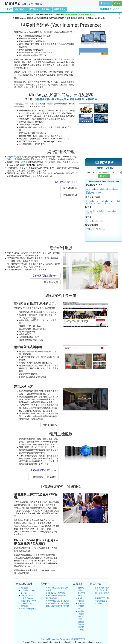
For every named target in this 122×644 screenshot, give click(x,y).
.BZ (104, 229)
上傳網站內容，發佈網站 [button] (43, 477)
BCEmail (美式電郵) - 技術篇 (57, 606)
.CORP (98, 193)
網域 (23, 162)
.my (87, 203)
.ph (95, 203)
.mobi (116, 189)
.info (101, 189)
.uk (91, 213)
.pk (99, 203)
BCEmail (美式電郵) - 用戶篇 (57, 601)
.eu (87, 211)
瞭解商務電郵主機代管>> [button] (45, 276)
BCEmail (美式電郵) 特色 (56, 596)
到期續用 (25, 588)
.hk (102, 201)
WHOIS (116, 9)
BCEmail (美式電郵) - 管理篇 (57, 603)
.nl (88, 213)
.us (87, 221)
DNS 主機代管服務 (29, 609)
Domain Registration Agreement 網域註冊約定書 (63, 639)
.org (97, 189)
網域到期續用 (106, 9)
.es (109, 211)
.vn (109, 203)
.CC (87, 229)
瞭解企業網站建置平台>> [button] (43, 470)
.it (115, 211)
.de (101, 211)
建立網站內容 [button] (70, 195)
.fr (112, 211)
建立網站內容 (59, 99)
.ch (98, 211)
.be (94, 211)
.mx (95, 221)
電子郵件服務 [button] (70, 188)
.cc (94, 201)
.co (98, 221)
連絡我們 (105, 3)
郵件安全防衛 (51, 598)
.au (91, 201)
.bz (102, 221)
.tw (87, 201)
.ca (91, 221)
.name (111, 189)
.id (105, 201)
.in (108, 201)
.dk (105, 211)
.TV (95, 229)
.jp (111, 201)
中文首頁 (8, 9)
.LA (91, 229)
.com (88, 189)
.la (118, 201)
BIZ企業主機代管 (82, 606)
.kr (115, 201)
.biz (105, 189)
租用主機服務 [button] (50, 425)
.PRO (92, 193)
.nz (91, 203)
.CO (100, 229)
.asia (88, 191)
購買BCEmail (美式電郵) (56, 593)
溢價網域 (25, 606)
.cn (98, 201)
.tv (106, 203)
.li (118, 211)
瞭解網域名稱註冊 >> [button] (66, 182)
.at (91, 211)
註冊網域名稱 (42, 99)
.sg (102, 203)
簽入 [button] (117, 3)
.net (92, 189)
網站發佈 (92, 99)
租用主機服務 (77, 99)
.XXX (88, 193)
